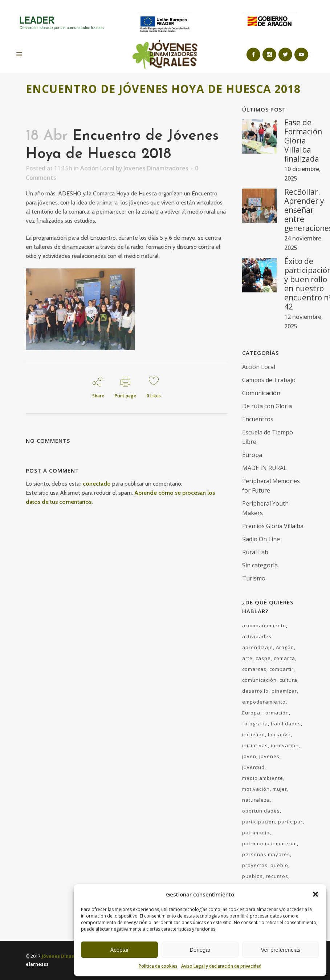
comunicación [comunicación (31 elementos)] (259, 680)
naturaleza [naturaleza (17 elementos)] (256, 800)
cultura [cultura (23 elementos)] (288, 680)
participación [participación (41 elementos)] (259, 822)
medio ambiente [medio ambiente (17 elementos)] (263, 778)
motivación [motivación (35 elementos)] (256, 789)
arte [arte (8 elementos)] (247, 658)
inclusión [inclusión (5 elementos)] (254, 734)
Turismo (254, 578)
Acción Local (97, 168)
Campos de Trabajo (269, 380)
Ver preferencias (280, 950)
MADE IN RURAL (264, 468)
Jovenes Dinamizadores (156, 168)
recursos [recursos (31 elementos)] (277, 876)
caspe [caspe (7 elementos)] (263, 658)
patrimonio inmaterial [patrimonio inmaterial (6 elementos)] (270, 843)
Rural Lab (255, 552)
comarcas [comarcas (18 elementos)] (254, 669)
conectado (97, 484)
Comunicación (261, 393)
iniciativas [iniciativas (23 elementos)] (255, 745)
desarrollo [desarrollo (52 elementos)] (255, 691)
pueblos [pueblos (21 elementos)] (252, 876)
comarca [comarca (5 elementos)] (284, 658)
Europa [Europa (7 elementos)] (251, 713)
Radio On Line (261, 539)
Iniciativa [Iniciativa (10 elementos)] (279, 734)
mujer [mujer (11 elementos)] (280, 789)
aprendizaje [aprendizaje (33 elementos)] (258, 647)
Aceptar (119, 950)
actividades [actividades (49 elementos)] (257, 636)
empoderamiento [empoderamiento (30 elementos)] (264, 702)
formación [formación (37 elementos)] (276, 713)
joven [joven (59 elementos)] (249, 756)
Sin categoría (260, 565)
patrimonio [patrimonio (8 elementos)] (256, 833)
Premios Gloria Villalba (273, 526)
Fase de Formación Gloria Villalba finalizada (303, 141)
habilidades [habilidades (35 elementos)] (286, 724)
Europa (252, 455)
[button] (315, 894)
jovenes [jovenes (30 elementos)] (269, 756)
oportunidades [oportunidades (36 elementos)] (261, 811)
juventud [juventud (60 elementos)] (253, 767)
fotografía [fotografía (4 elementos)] (255, 724)
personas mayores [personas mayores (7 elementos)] (266, 854)
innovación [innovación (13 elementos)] (285, 745)
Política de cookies (158, 966)
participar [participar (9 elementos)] (290, 822)
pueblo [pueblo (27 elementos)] (279, 865)
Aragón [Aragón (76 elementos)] (285, 647)
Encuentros (258, 419)
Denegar (200, 950)
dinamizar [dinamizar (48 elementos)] (284, 691)
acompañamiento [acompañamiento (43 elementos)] (264, 625)
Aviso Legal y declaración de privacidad (221, 966)
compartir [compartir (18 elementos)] (282, 669)
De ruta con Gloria (267, 406)
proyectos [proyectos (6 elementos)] (255, 865)
